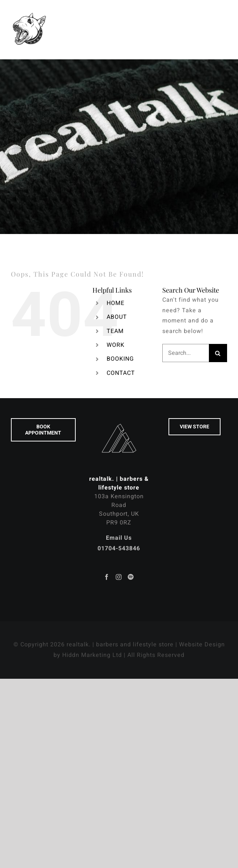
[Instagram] (119, 577)
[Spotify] (131, 577)
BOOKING (120, 359)
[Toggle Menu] (222, 29)
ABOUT (117, 317)
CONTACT (121, 373)
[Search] (218, 353)
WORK (116, 345)
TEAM (115, 331)
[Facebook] (107, 577)
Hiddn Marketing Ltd (92, 655)
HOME (116, 303)
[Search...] (186, 353)
